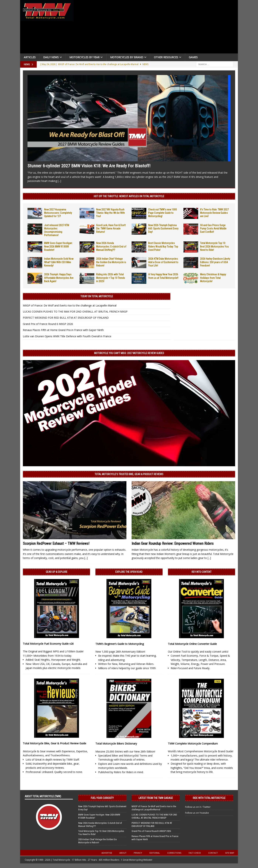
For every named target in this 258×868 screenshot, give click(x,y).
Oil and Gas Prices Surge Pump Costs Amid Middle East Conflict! (213, 229)
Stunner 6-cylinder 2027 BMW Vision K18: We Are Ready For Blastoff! (89, 166)
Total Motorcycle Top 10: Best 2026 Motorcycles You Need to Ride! (214, 246)
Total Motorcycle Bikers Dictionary (116, 744)
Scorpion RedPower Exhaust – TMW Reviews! (56, 543)
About (123, 853)
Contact (213, 853)
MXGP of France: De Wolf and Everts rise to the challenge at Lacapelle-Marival (70, 305)
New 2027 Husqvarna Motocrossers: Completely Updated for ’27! (58, 213)
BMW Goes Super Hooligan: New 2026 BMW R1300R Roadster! (58, 246)
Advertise (107, 853)
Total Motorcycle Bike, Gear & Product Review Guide (55, 743)
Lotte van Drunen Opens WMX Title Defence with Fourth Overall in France (67, 336)
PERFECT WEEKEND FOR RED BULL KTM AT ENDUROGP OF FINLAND (66, 318)
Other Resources (166, 57)
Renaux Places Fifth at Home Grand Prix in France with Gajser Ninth (63, 330)
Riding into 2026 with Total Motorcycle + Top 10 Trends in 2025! (111, 278)
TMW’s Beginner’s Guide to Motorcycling (120, 644)
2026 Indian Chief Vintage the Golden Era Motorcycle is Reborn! (111, 262)
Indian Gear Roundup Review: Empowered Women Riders (173, 543)
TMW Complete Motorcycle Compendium (193, 744)
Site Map (230, 853)
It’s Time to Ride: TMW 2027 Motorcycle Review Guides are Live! (214, 213)
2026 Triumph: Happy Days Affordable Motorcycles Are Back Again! (59, 278)
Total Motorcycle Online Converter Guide (192, 644)
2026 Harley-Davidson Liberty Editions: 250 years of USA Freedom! (215, 262)
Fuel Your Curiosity (102, 798)
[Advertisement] (157, 28)
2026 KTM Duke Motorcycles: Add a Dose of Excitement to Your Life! (163, 262)
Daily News (51, 57)
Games (193, 57)
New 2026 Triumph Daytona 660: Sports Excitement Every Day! (163, 229)
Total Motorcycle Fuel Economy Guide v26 (48, 644)
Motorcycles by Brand (127, 57)
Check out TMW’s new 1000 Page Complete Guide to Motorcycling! (162, 213)
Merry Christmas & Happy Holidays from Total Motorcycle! (213, 278)
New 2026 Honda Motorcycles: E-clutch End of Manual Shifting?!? (111, 246)
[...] (59, 181)
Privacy (138, 853)
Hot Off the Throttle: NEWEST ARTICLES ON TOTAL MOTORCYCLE (129, 196)
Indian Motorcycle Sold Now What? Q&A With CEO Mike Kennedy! (59, 262)
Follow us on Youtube (197, 813)
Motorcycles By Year (84, 57)
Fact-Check (195, 853)
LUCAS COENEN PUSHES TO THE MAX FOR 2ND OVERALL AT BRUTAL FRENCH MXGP (75, 312)
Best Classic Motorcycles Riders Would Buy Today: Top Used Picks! (163, 246)
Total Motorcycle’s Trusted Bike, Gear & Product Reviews (129, 474)
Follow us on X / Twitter (198, 807)
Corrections (174, 853)
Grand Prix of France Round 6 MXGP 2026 (48, 324)
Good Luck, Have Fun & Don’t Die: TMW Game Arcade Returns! (111, 229)
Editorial (155, 853)
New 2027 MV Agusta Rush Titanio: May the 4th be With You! (110, 213)
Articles (30, 57)
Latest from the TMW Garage (156, 798)
